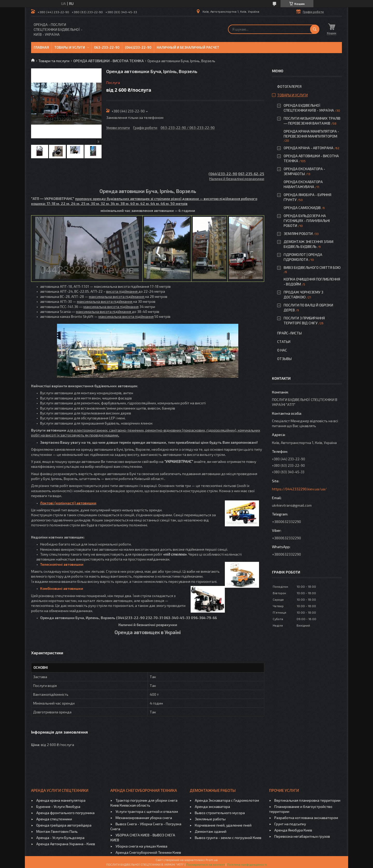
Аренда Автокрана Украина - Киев (66, 844)
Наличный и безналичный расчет (188, 47)
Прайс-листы (289, 333)
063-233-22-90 (107, 47)
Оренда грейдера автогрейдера (64, 825)
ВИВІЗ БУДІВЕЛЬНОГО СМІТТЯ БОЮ (312, 267)
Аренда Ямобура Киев (293, 830)
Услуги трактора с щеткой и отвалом (147, 811)
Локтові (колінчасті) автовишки (68, 503)
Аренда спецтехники (54, 819)
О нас (282, 350)
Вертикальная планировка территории (307, 800)
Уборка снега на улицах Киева (141, 846)
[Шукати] (315, 29)
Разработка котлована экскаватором (306, 818)
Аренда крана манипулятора (61, 800)
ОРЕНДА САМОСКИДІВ (302, 208)
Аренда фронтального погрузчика (65, 813)
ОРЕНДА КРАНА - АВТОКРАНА (309, 148)
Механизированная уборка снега (144, 818)
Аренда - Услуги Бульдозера (60, 838)
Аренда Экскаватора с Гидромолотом (227, 800)
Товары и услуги (70, 47)
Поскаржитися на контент (206, 864)
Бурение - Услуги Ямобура (58, 806)
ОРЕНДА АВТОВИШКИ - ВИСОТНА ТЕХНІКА (109, 61)
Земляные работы (210, 819)
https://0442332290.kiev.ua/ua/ (299, 489)
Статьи (284, 342)
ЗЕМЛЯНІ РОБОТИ (298, 234)
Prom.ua (212, 860)
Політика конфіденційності (247, 864)
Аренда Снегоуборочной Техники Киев (148, 852)
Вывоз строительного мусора (220, 813)
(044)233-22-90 (138, 47)
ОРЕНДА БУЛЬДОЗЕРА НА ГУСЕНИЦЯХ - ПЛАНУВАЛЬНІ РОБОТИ (307, 221)
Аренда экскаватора (212, 806)
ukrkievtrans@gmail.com (292, 505)
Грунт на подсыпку (290, 824)
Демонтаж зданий (211, 831)
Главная (41, 47)
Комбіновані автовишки (62, 588)
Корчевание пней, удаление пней (223, 825)
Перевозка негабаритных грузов (302, 836)
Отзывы (284, 359)
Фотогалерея (289, 86)
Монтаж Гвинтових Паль (57, 831)
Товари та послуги (54, 61)
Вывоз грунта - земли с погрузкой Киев (228, 838)
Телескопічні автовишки (62, 564)
